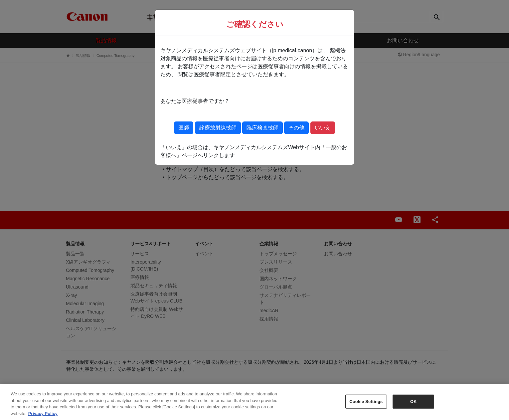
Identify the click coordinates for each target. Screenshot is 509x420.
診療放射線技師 (218, 128)
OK (414, 405)
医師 (184, 128)
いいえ (323, 128)
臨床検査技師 (262, 128)
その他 (296, 128)
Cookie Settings (366, 405)
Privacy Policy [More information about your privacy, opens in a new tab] (43, 417)
